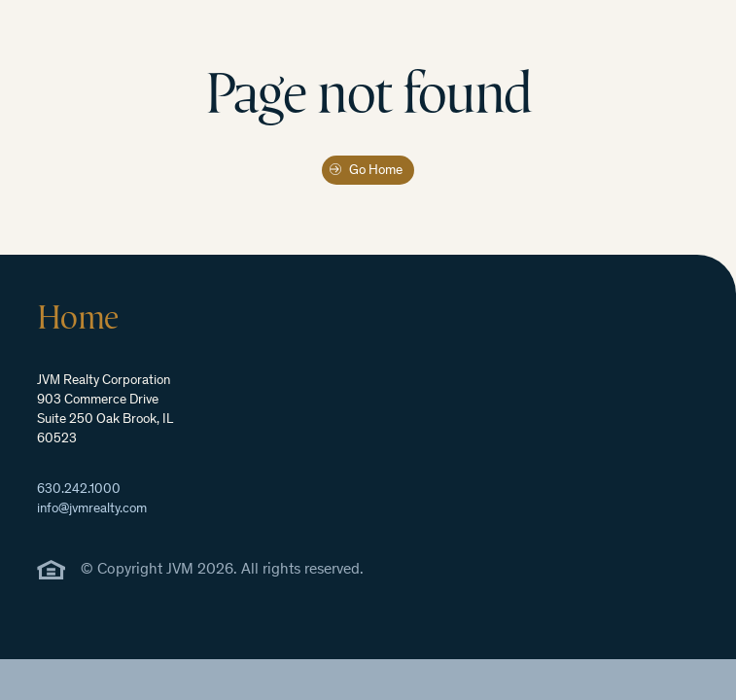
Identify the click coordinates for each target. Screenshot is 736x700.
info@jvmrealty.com (92, 509)
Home (77, 317)
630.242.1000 (79, 490)
